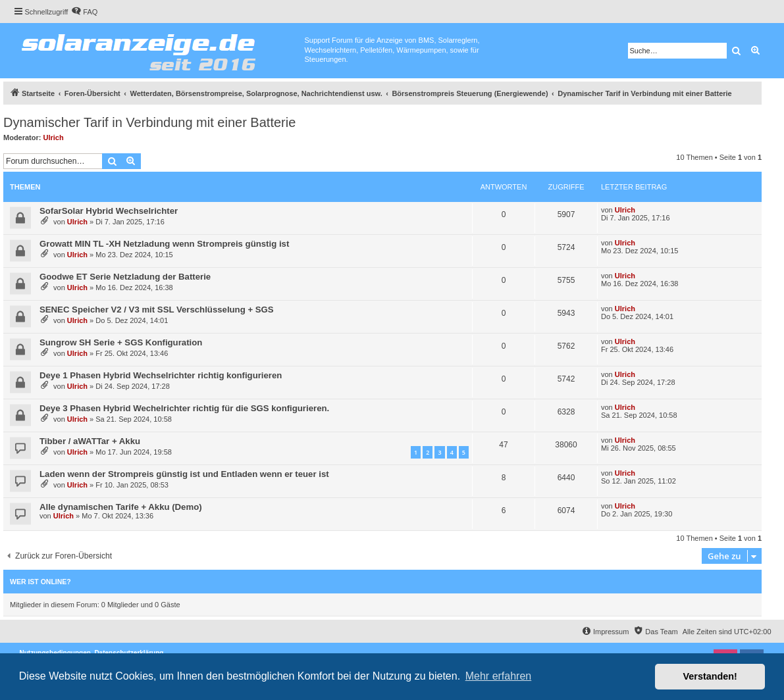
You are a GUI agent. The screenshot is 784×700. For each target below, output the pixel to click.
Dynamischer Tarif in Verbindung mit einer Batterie (149, 122)
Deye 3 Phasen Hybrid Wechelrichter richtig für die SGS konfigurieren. (184, 408)
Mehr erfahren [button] (499, 676)
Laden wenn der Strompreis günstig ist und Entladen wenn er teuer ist (184, 474)
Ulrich (54, 137)
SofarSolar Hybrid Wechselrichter (109, 211)
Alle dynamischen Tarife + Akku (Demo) (121, 507)
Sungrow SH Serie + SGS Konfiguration (121, 342)
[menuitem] (84, 12)
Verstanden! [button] (710, 676)
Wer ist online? (40, 582)
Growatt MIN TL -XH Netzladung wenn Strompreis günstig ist (164, 244)
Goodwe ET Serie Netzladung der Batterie (125, 277)
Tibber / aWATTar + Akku (90, 441)
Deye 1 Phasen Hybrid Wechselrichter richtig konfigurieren (161, 375)
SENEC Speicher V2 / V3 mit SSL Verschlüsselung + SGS (157, 310)
